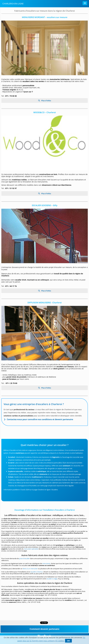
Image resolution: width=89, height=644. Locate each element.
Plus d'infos (46, 101)
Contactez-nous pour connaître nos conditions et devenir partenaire (40, 419)
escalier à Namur (37, 572)
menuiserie (46, 563)
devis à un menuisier (30, 569)
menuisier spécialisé (31, 549)
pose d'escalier (24, 558)
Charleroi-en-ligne (13, 4)
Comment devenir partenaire (44, 629)
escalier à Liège (52, 579)
